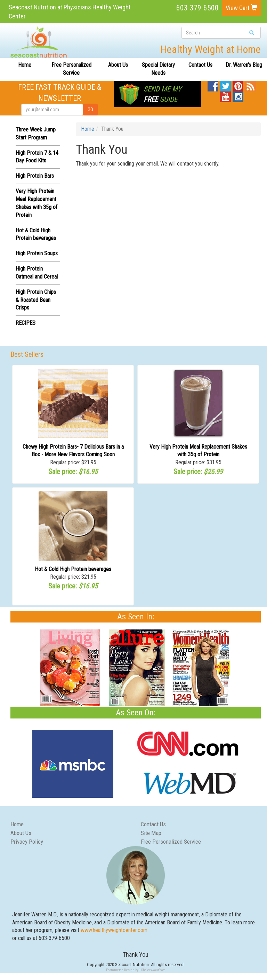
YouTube (225, 95)
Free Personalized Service (71, 69)
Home (25, 65)
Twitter (225, 84)
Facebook (213, 84)
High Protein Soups (37, 253)
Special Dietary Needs (158, 69)
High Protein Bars (35, 176)
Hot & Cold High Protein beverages (73, 569)
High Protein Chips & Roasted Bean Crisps (36, 300)
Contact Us (200, 65)
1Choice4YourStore (152, 970)
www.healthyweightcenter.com (114, 930)
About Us (118, 65)
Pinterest (238, 84)
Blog (250, 84)
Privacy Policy (27, 842)
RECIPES (26, 323)
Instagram (238, 95)
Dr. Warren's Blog (244, 65)
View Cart (241, 8)
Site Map (151, 833)
